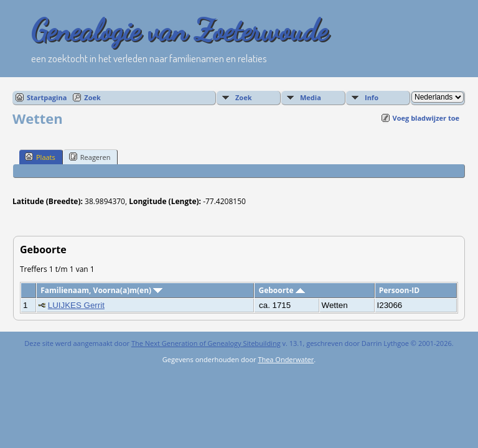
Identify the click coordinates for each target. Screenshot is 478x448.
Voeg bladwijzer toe (426, 118)
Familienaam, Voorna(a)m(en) (101, 290)
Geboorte (281, 290)
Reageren (90, 157)
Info (372, 97)
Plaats (40, 157)
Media (311, 97)
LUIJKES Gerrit (76, 305)
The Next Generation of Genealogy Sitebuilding (206, 343)
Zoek (92, 97)
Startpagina (47, 97)
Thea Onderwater (286, 359)
